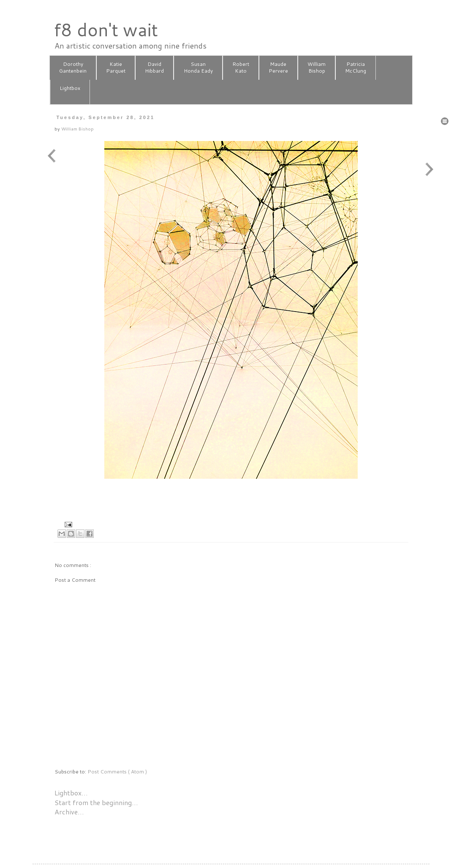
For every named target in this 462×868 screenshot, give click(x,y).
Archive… (69, 812)
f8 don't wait (106, 30)
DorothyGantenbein (73, 68)
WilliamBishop (317, 68)
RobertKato (241, 68)
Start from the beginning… (96, 802)
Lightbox (70, 92)
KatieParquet (116, 68)
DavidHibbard (154, 68)
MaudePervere (278, 68)
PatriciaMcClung (356, 68)
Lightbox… (71, 793)
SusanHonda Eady (198, 68)
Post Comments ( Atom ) (117, 772)
